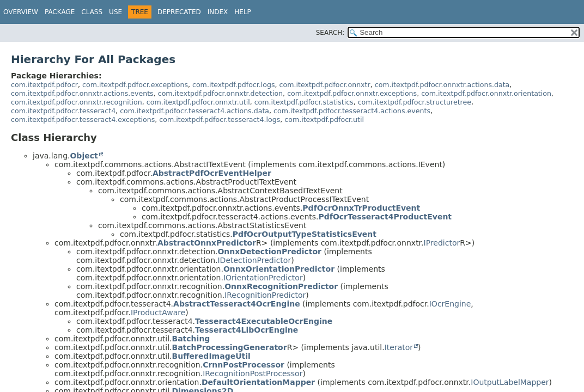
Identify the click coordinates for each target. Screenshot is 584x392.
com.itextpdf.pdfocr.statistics (304, 102)
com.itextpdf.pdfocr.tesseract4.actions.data (194, 111)
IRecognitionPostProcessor (253, 373)
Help (243, 12)
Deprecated (179, 12)
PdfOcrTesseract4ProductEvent (385, 217)
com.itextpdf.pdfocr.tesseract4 (63, 111)
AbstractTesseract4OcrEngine (237, 304)
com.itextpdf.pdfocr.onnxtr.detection (220, 93)
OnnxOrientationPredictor (279, 269)
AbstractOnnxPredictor (207, 243)
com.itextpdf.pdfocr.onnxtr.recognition (77, 102)
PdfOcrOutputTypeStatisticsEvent (305, 234)
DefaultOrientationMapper (258, 382)
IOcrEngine (450, 304)
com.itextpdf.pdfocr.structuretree (415, 102)
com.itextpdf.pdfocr (44, 85)
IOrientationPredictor (263, 278)
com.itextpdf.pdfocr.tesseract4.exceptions (83, 120)
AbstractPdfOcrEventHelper (212, 173)
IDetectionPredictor (254, 260)
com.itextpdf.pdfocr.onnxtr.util (198, 102)
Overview (21, 12)
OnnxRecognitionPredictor (281, 286)
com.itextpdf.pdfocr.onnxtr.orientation (486, 93)
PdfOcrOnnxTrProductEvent (361, 208)
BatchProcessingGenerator (230, 347)
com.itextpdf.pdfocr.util (324, 120)
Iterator (399, 347)
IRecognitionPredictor (265, 295)
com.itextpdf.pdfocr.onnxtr (325, 85)
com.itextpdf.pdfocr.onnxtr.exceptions (352, 93)
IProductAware (158, 313)
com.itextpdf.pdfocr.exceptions (135, 85)
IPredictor (442, 243)
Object (84, 156)
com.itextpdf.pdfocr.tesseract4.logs (220, 120)
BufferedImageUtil (211, 356)
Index (218, 12)
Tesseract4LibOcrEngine (247, 330)
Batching (191, 339)
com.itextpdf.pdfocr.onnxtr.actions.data (442, 85)
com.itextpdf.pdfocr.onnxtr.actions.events (82, 93)
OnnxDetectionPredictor (269, 252)
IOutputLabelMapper (510, 382)
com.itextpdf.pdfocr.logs (234, 85)
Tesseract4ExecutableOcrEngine (264, 321)
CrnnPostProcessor (244, 365)
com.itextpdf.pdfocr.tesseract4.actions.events (352, 111)
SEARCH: (330, 33)
